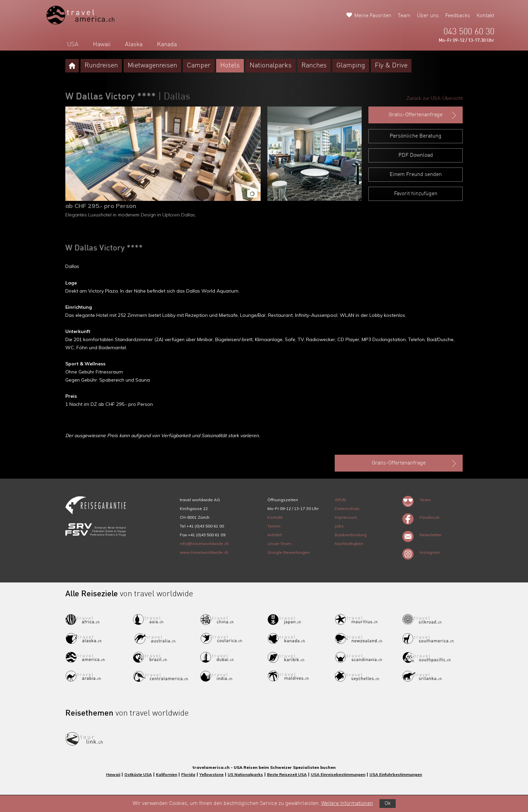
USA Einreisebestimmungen (338, 774)
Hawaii (102, 44)
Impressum (346, 517)
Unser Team (279, 544)
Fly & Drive (391, 66)
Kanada (167, 44)
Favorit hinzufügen (416, 194)
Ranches (314, 66)
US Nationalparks (245, 774)
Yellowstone (211, 774)
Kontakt (485, 16)
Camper (199, 66)
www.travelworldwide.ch (204, 552)
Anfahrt (275, 535)
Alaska (134, 44)
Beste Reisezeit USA (287, 774)
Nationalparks (271, 66)
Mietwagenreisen (152, 66)
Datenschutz (347, 508)
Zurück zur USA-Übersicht (435, 98)
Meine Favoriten (373, 16)
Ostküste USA (138, 774)
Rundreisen (101, 66)
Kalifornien (167, 774)
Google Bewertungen (289, 552)
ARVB (340, 500)
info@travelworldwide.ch (204, 544)
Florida (188, 774)
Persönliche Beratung (416, 136)
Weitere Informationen (347, 804)
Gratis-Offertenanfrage (423, 115)
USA (73, 44)
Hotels (230, 66)
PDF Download (416, 155)
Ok (388, 804)
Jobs (339, 526)
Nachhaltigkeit (349, 544)
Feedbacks (458, 16)
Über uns (428, 16)
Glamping (351, 66)
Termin (274, 526)
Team (404, 16)
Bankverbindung (351, 535)
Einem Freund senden (416, 175)
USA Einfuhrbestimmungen (396, 774)
